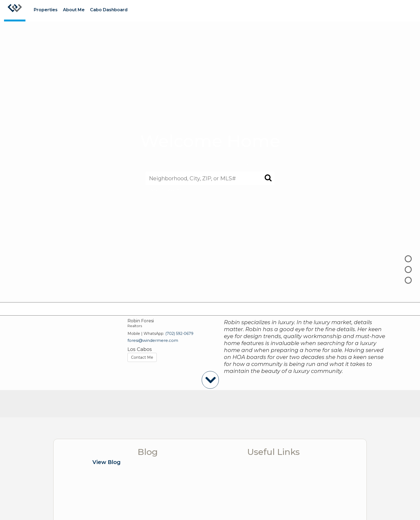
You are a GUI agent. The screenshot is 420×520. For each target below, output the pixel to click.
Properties (46, 10)
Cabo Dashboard (109, 10)
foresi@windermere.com (153, 340)
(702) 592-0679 (179, 334)
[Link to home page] (15, 11)
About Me (74, 10)
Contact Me (142, 357)
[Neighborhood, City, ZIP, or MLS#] (210, 178)
